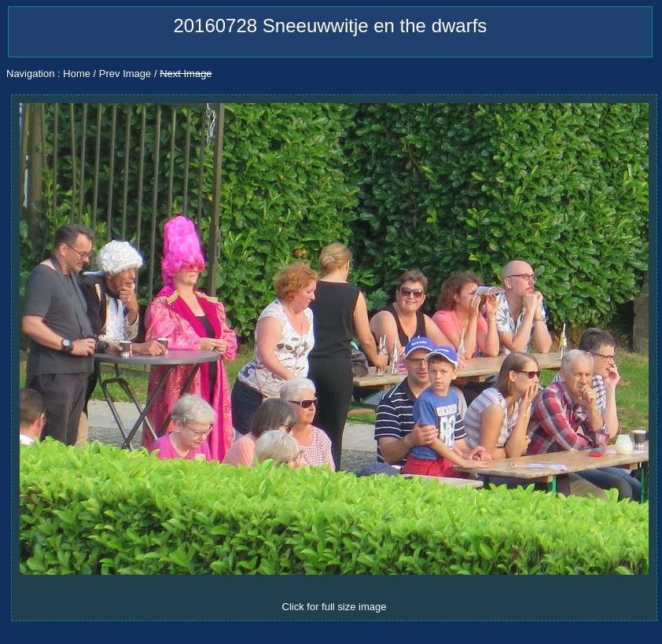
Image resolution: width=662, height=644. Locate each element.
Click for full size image (335, 607)
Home (77, 74)
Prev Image (125, 74)
